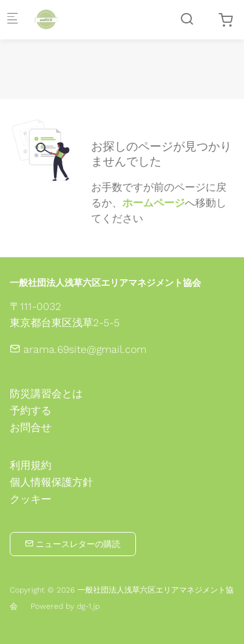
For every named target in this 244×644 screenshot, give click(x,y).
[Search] (187, 19)
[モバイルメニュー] (12, 20)
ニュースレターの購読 (73, 544)
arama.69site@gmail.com (78, 349)
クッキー (31, 499)
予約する (31, 411)
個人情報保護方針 (51, 483)
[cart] (226, 21)
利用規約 (31, 466)
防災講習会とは (46, 394)
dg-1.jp (88, 606)
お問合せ (31, 427)
